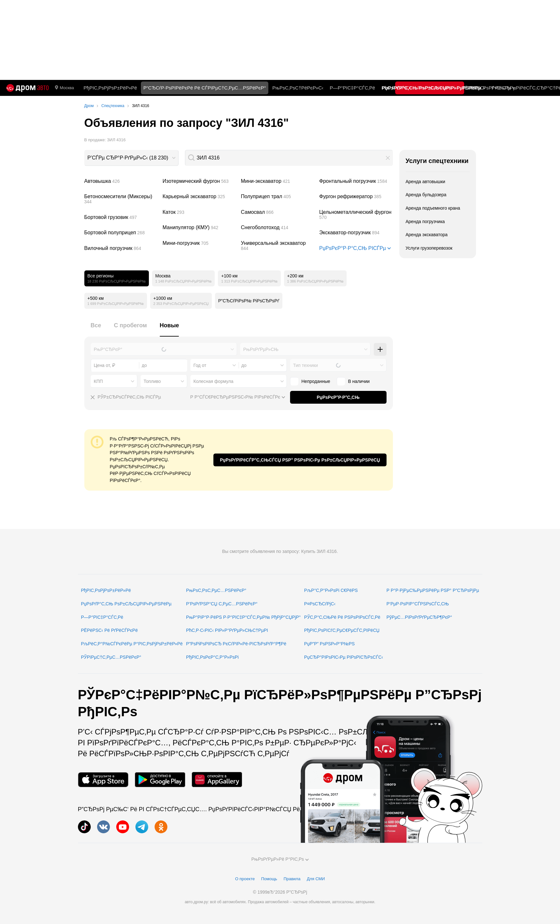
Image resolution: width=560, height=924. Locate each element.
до (244, 365)
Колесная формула (214, 381)
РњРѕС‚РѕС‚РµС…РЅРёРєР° (216, 590)
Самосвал (278, 212)
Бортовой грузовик (121, 217)
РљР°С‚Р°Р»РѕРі (436, 88)
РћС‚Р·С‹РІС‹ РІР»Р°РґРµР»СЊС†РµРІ (227, 630)
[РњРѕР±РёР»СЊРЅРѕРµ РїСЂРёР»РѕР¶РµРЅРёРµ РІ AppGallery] (217, 780)
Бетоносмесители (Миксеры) (121, 199)
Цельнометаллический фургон (356, 215)
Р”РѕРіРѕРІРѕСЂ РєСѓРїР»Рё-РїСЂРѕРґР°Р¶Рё (236, 644)
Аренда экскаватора (427, 235)
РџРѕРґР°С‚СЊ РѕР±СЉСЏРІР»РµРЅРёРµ (126, 604)
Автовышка (121, 181)
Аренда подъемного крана (433, 208)
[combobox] (131, 158)
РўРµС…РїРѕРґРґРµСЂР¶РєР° (419, 617)
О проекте (245, 879)
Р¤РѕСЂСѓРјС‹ (320, 604)
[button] (388, 158)
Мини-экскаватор (278, 181)
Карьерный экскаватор (199, 197)
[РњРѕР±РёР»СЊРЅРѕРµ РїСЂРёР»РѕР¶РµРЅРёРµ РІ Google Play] (160, 780)
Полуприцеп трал (278, 197)
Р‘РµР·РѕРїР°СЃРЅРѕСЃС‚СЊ (418, 604)
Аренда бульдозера (426, 195)
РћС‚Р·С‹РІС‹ (396, 88)
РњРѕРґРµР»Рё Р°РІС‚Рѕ (280, 859)
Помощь (269, 879)
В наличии (359, 381)
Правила (292, 879)
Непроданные (316, 381)
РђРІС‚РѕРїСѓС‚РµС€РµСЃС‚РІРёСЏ (342, 630)
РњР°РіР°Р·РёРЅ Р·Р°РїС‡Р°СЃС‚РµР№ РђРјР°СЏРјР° (244, 617)
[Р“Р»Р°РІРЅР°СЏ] (27, 88)
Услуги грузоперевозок (429, 248)
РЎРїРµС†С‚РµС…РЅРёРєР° (111, 657)
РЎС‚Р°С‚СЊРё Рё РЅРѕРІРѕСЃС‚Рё (342, 617)
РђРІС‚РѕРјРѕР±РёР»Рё (110, 88)
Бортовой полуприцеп (121, 233)
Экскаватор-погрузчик (356, 233)
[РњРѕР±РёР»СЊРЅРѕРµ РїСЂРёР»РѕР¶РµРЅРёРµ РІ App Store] (103, 780)
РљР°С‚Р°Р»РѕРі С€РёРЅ (331, 590)
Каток (199, 212)
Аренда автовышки (426, 182)
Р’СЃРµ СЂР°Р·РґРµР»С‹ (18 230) (128, 158)
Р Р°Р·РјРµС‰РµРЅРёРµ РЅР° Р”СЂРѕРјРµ (433, 590)
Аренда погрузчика (425, 221)
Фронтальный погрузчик (356, 181)
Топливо (152, 381)
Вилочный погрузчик (121, 248)
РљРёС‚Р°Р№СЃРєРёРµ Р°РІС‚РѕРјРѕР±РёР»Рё (132, 644)
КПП (98, 381)
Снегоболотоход (278, 228)
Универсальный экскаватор (278, 246)
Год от (200, 365)
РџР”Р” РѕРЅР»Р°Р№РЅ (329, 644)
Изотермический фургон (199, 181)
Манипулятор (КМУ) (199, 228)
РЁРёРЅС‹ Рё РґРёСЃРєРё (110, 630)
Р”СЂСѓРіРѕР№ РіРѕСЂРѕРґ (249, 301)
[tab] (96, 329)
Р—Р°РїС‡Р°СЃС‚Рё (352, 88)
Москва (64, 88)
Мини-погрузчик (199, 243)
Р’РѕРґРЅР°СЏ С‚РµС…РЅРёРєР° (222, 604)
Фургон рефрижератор (356, 197)
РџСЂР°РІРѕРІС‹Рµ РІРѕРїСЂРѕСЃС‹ (344, 657)
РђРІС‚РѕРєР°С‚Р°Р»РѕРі (213, 657)
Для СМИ (316, 879)
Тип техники (306, 365)
